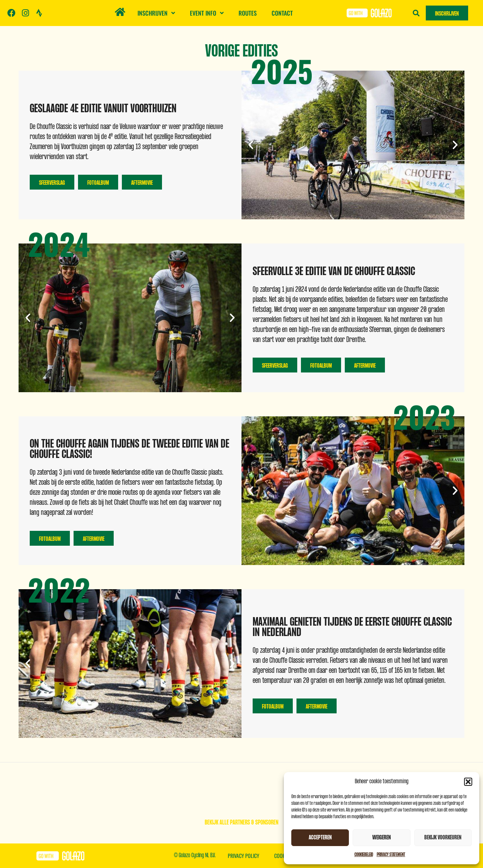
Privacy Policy (244, 856)
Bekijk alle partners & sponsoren (241, 823)
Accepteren (320, 838)
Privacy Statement (391, 855)
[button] (468, 782)
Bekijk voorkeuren (443, 838)
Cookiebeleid (364, 855)
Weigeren (382, 838)
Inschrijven (156, 13)
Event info (207, 13)
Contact (282, 13)
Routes (248, 13)
